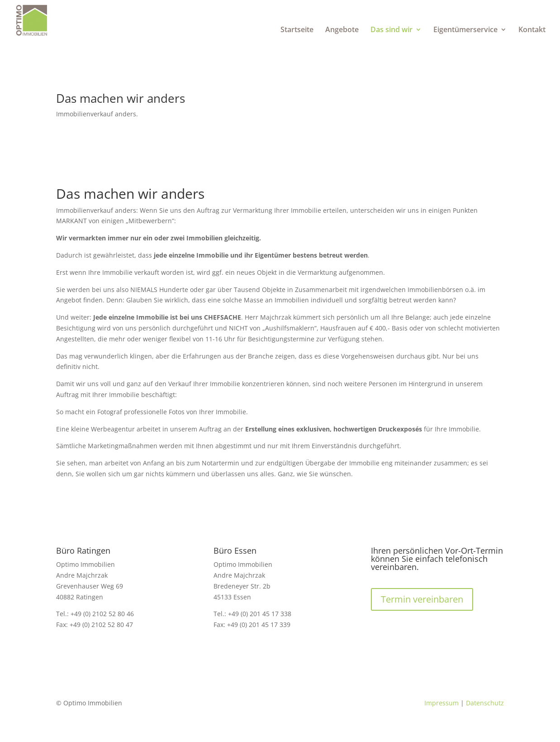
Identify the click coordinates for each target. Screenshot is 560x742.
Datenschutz (485, 703)
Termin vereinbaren (422, 599)
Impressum (441, 703)
